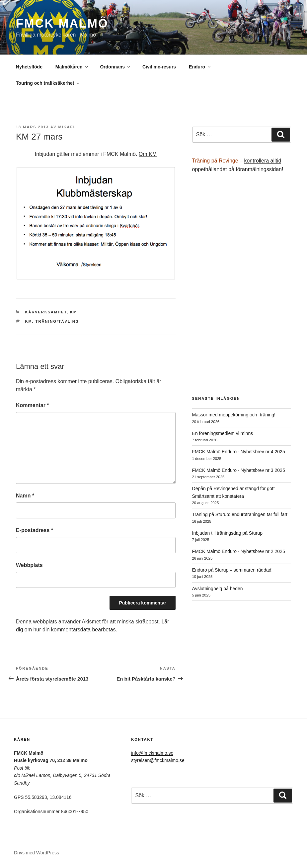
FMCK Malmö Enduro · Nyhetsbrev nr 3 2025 (239, 470)
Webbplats (29, 565)
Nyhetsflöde (29, 67)
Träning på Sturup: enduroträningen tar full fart (240, 514)
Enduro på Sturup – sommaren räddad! (232, 570)
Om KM (148, 154)
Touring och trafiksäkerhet (48, 83)
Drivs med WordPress (37, 853)
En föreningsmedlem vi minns (223, 433)
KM (74, 312)
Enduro (200, 67)
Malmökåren (72, 67)
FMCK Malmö (62, 23)
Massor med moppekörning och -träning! (234, 415)
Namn (25, 496)
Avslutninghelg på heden (218, 589)
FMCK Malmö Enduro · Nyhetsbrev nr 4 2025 (239, 452)
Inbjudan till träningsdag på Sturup (227, 533)
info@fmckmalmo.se (152, 753)
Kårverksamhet (46, 312)
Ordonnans (115, 67)
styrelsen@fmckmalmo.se (158, 760)
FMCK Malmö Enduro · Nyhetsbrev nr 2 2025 (239, 551)
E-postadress (35, 530)
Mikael (67, 127)
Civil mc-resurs (159, 67)
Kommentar (33, 405)
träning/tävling (57, 321)
